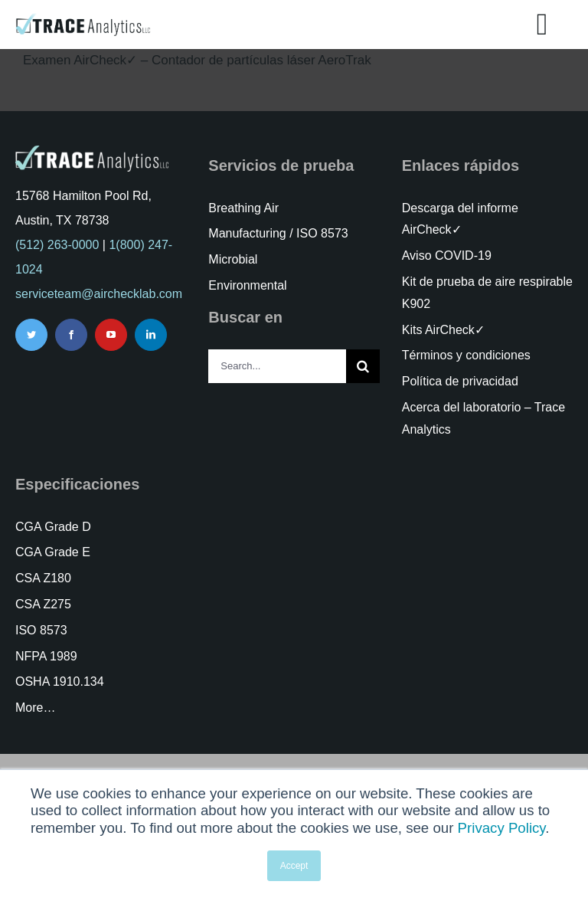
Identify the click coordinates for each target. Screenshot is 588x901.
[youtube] (111, 335)
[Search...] (277, 366)
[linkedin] (151, 335)
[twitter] (31, 335)
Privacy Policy (502, 828)
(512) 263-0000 (57, 245)
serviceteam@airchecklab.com (99, 294)
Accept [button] (294, 866)
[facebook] (71, 335)
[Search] (363, 366)
